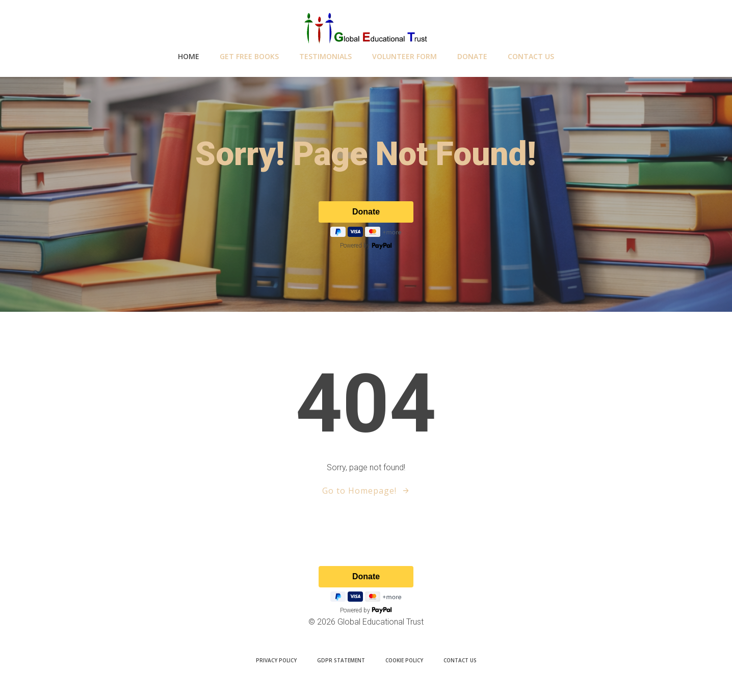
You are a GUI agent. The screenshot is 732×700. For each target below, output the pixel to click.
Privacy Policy (276, 660)
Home (189, 56)
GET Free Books (249, 56)
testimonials (325, 56)
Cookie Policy (404, 660)
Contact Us (531, 56)
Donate (472, 56)
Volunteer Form (404, 56)
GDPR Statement (341, 660)
